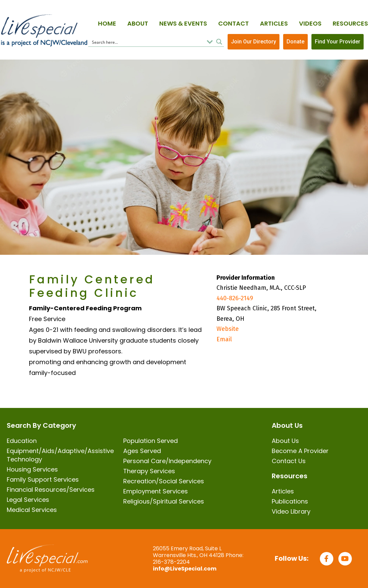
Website (228, 329)
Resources (350, 23)
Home (107, 23)
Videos (310, 23)
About (138, 23)
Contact (233, 23)
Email (224, 339)
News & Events (183, 23)
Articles (274, 23)
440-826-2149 (235, 298)
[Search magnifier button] (219, 42)
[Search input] (147, 42)
